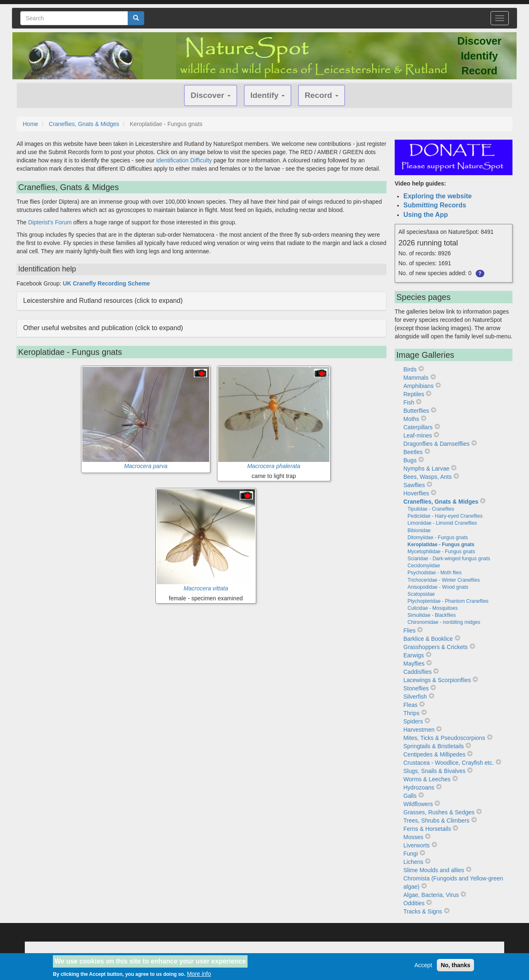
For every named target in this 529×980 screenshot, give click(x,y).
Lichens (413, 862)
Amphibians (418, 386)
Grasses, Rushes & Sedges (439, 812)
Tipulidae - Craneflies (431, 509)
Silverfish (415, 697)
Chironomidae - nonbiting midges (444, 622)
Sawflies (414, 485)
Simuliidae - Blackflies (432, 615)
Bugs (410, 460)
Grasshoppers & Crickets (436, 647)
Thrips (411, 713)
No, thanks (455, 968)
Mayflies (414, 664)
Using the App (426, 215)
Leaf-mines (418, 435)
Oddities (414, 903)
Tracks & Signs (423, 911)
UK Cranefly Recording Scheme (106, 283)
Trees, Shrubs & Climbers (436, 821)
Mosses (413, 837)
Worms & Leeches (427, 779)
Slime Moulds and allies (434, 870)
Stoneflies (416, 688)
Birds (410, 369)
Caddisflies (417, 672)
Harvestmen (419, 730)
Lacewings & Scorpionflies (437, 680)
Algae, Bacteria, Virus (431, 895)
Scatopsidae (421, 594)
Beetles (413, 452)
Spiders (413, 721)
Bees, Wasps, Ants (428, 477)
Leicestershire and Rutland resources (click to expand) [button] (103, 301)
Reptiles (414, 394)
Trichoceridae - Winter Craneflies (444, 580)
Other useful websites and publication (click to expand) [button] (103, 328)
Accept (423, 968)
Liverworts (417, 845)
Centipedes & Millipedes (434, 754)
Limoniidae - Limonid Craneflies (442, 523)
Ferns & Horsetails (427, 829)
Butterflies (416, 411)
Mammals (416, 378)
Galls (410, 796)
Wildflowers (418, 804)
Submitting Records (435, 205)
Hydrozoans (419, 787)
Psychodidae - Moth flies (435, 573)
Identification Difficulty (184, 160)
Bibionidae (419, 530)
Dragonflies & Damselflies (436, 444)
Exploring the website (437, 196)
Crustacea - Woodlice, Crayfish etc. (449, 763)
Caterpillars (418, 427)
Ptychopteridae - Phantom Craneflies (448, 601)
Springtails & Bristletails (434, 746)
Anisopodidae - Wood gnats (438, 587)
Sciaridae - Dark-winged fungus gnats (449, 559)
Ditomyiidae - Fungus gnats (438, 538)
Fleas (410, 705)
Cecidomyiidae (424, 566)
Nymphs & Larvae (426, 469)
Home (30, 124)
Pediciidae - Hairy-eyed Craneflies (445, 516)
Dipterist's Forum (50, 222)
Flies (410, 630)
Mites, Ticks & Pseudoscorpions (444, 738)
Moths (411, 419)
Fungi (411, 854)
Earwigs (414, 655)
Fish (409, 402)
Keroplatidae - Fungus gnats (441, 545)
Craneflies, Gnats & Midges (84, 124)
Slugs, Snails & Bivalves (434, 771)
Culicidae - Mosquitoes (432, 608)
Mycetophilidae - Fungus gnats (441, 552)
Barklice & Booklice (428, 639)
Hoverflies (416, 493)
